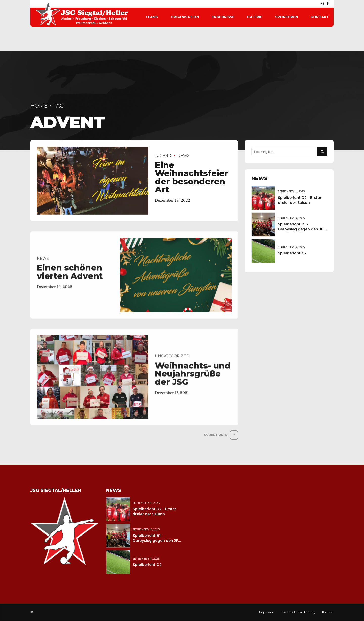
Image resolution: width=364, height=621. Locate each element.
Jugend (163, 156)
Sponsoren (287, 17)
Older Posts (216, 435)
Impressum (267, 612)
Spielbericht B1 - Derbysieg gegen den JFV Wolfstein (302, 229)
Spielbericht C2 (292, 253)
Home (39, 106)
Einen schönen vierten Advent (70, 275)
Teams (152, 17)
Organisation (185, 17)
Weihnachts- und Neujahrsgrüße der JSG (193, 377)
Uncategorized (172, 359)
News (183, 156)
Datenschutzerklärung (299, 612)
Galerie (255, 17)
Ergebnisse (223, 17)
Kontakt (320, 17)
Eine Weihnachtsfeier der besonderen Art (192, 177)
